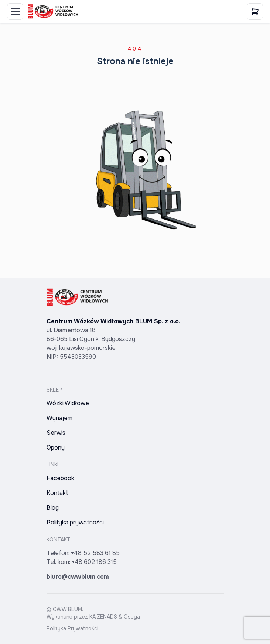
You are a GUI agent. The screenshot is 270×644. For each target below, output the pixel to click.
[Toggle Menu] (15, 11)
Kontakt (57, 493)
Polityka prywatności (75, 522)
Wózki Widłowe (68, 403)
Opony (56, 447)
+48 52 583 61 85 (95, 553)
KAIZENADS (103, 617)
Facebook (60, 478)
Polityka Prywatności (72, 628)
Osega (132, 617)
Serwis (56, 433)
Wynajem (59, 418)
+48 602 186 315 (94, 562)
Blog (53, 508)
